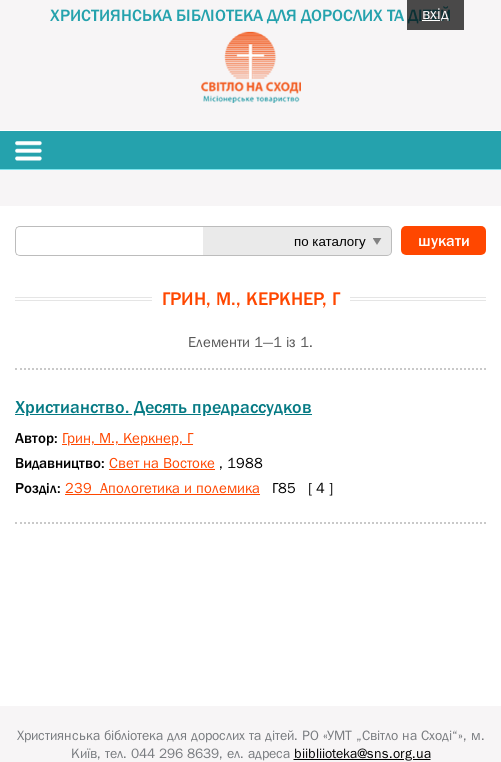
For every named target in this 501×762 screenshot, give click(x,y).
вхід (435, 13)
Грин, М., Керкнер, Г (127, 437)
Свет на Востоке (162, 462)
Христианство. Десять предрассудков (163, 407)
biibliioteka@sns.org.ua (362, 753)
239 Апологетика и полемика (162, 487)
